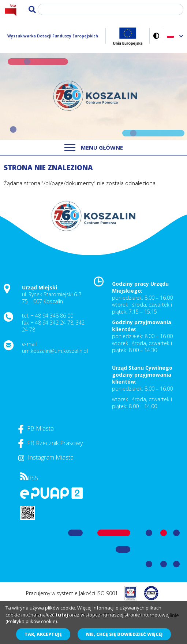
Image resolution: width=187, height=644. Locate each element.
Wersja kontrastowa (156, 36)
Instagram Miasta (46, 457)
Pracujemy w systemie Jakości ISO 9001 (72, 593)
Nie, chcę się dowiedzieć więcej (124, 634)
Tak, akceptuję (43, 634)
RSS (29, 478)
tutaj (62, 615)
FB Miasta (36, 428)
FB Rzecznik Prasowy (51, 443)
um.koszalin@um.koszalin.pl (55, 351)
